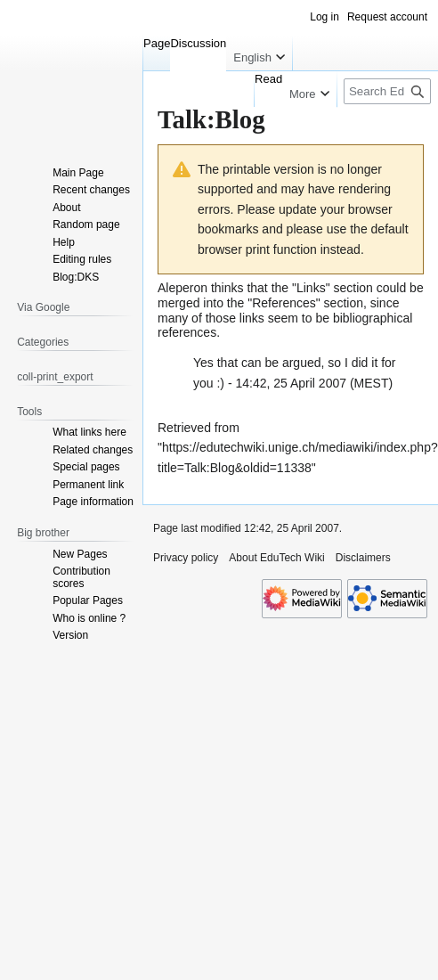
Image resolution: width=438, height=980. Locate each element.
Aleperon (182, 288)
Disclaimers (363, 558)
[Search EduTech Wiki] (387, 91)
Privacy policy (186, 558)
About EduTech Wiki (276, 558)
